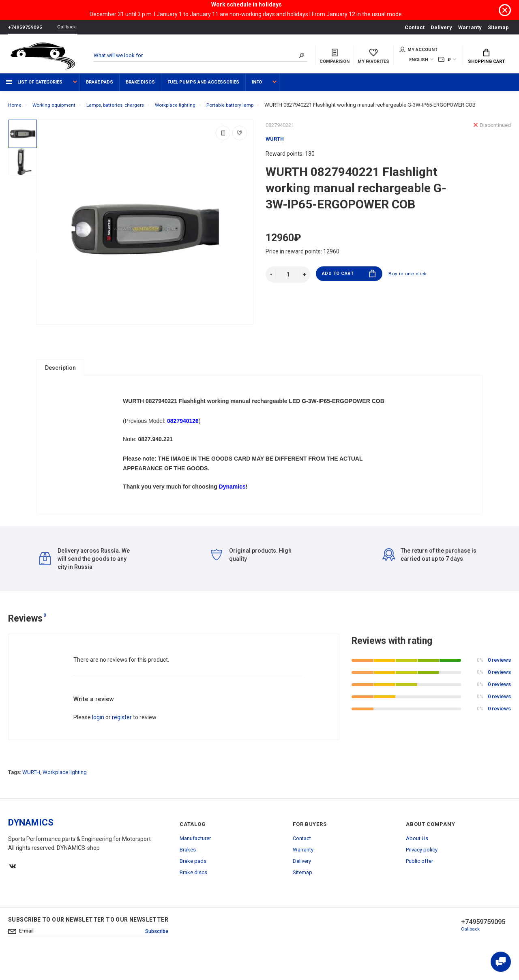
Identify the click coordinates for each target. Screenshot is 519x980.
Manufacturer (195, 860)
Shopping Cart (486, 57)
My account (418, 50)
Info (257, 86)
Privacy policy (422, 871)
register (122, 739)
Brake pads (100, 86)
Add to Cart (349, 279)
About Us (417, 860)
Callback (69, 27)
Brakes (188, 871)
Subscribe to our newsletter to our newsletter (88, 941)
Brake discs (140, 86)
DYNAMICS (31, 844)
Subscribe (155, 953)
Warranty (470, 27)
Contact (415, 27)
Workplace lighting (65, 794)
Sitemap (498, 27)
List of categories (34, 86)
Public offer (419, 882)
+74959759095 (25, 27)
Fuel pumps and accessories (203, 86)
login (98, 739)
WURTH (31, 794)
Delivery (441, 27)
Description (60, 372)
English (419, 61)
